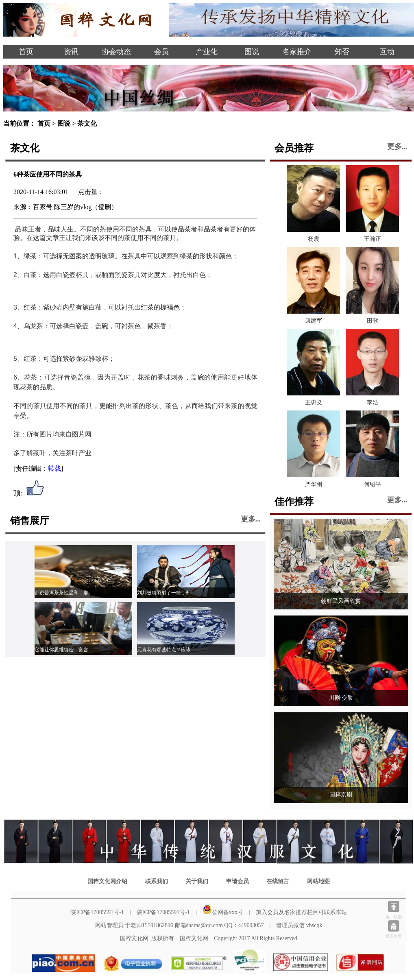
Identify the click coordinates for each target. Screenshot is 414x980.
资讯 (71, 52)
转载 (54, 468)
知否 (342, 52)
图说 (252, 52)
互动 (387, 52)
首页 (26, 52)
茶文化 (87, 123)
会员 (161, 52)
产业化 (207, 52)
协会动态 (116, 52)
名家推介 (297, 52)
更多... (251, 519)
